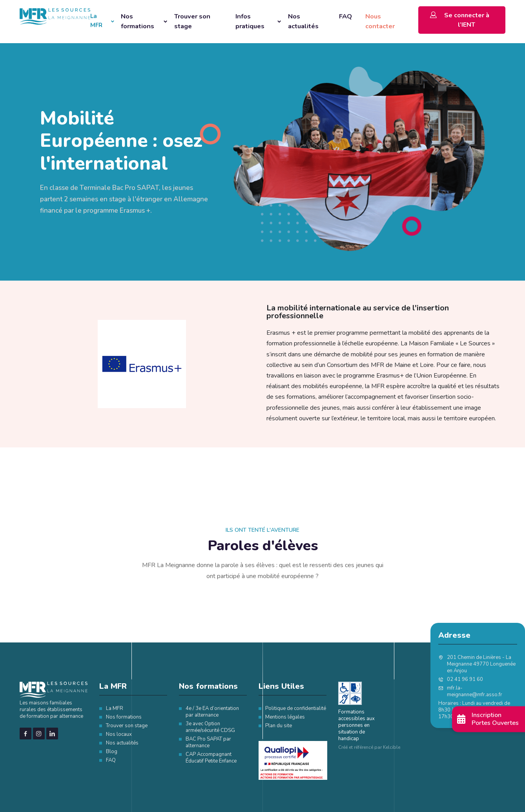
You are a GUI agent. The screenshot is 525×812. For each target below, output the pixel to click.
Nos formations (138, 21)
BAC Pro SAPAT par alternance (208, 742)
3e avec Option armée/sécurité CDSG (210, 727)
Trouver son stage (193, 21)
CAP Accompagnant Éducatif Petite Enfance (211, 758)
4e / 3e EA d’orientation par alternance (212, 712)
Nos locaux (119, 734)
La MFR (96, 21)
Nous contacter (380, 21)
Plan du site (279, 726)
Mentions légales (285, 717)
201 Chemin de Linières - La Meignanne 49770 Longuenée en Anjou (481, 664)
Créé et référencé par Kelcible (369, 747)
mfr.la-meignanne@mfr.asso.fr (475, 692)
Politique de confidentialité (296, 708)
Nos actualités (303, 21)
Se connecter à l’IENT (460, 20)
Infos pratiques (250, 21)
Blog (112, 752)
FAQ (345, 16)
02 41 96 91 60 (465, 680)
